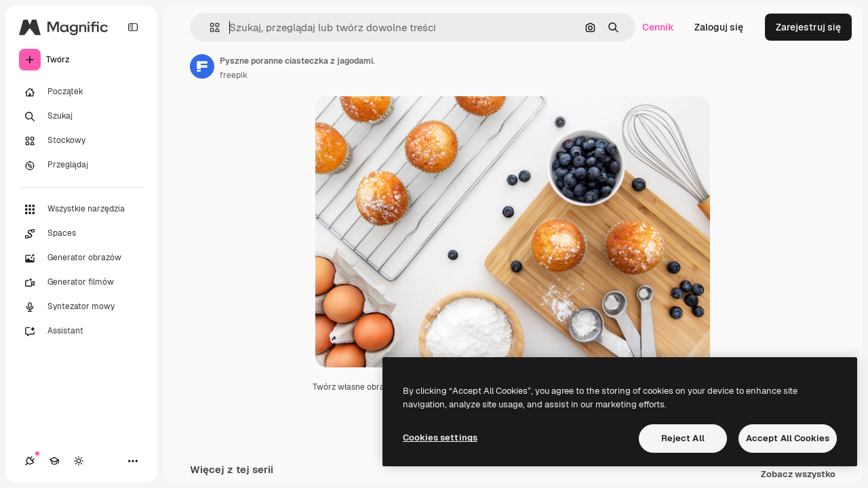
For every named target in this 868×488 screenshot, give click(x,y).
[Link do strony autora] (202, 66)
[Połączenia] (30, 461)
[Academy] (54, 461)
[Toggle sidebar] (133, 27)
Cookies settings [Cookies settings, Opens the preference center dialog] (440, 438)
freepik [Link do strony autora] (234, 75)
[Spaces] (81, 234)
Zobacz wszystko (798, 475)
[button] (209, 27)
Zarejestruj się (808, 27)
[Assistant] (81, 331)
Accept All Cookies (788, 438)
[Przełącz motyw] (79, 461)
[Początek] (81, 92)
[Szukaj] (81, 117)
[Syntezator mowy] (81, 307)
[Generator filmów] (81, 283)
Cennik (658, 27)
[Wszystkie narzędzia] (81, 209)
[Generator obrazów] (81, 258)
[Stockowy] (81, 141)
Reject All (683, 438)
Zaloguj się (719, 27)
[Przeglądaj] (81, 165)
